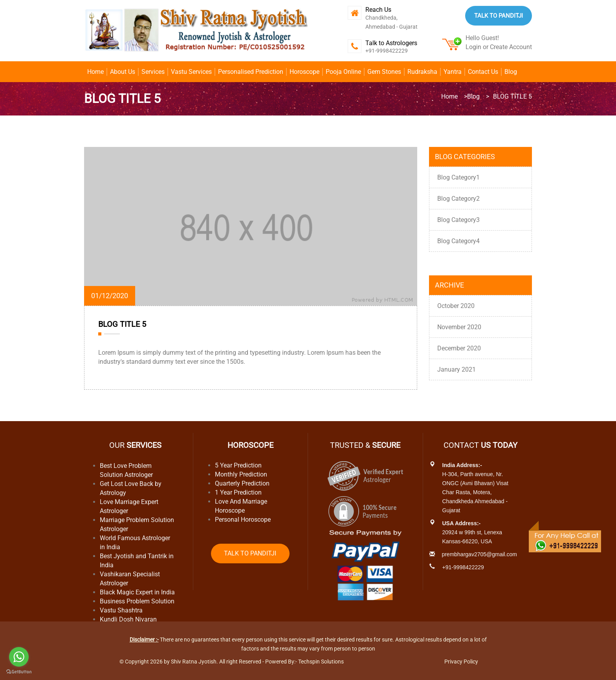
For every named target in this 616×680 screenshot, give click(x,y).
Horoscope (304, 72)
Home (95, 72)
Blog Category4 (458, 241)
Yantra (453, 72)
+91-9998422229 (387, 51)
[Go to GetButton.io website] (19, 672)
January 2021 (456, 369)
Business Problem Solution (137, 601)
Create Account (511, 47)
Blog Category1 (458, 177)
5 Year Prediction (238, 465)
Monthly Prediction (241, 474)
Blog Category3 (458, 220)
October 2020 (456, 306)
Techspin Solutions (321, 662)
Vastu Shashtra (121, 610)
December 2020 (459, 348)
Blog (511, 72)
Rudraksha (422, 72)
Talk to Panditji (499, 16)
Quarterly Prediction (242, 483)
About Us (123, 72)
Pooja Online (343, 72)
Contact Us (483, 72)
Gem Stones (384, 72)
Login (473, 47)
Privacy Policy (461, 662)
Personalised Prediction (251, 72)
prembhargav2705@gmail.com (479, 554)
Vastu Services (191, 72)
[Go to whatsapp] (19, 657)
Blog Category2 (458, 199)
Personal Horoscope (243, 520)
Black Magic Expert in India (137, 592)
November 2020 (459, 327)
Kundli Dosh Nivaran (128, 619)
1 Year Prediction (238, 492)
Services (153, 72)
